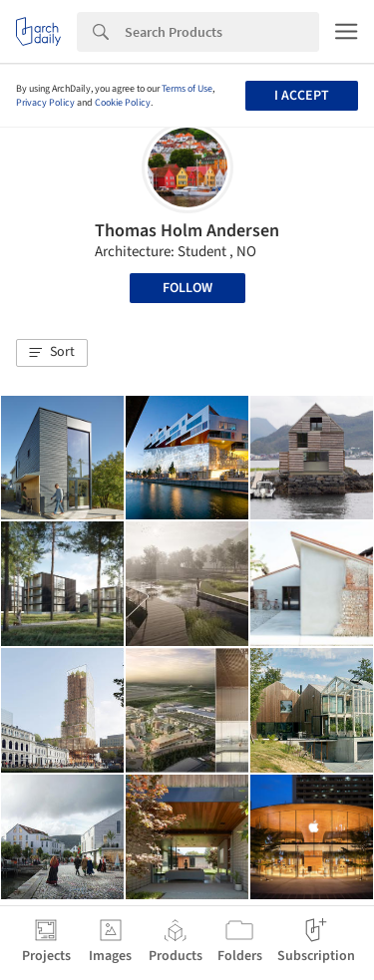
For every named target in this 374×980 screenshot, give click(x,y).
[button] (52, 353)
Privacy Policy (45, 103)
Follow (187, 288)
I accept (302, 96)
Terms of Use (187, 89)
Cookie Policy (123, 103)
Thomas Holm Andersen (187, 231)
